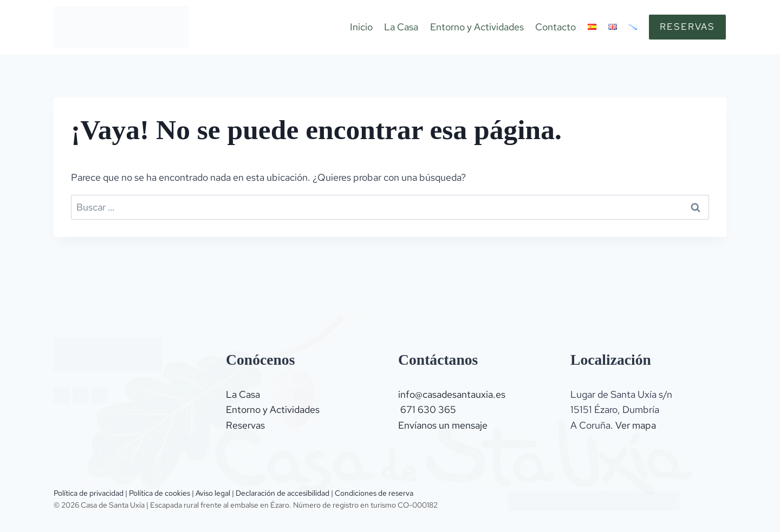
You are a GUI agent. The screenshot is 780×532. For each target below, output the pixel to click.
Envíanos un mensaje (443, 425)
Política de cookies (160, 493)
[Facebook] (100, 396)
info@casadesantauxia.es (452, 394)
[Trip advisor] (62, 396)
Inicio (361, 27)
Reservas (245, 425)
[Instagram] (81, 396)
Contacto (555, 27)
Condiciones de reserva (374, 493)
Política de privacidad (89, 493)
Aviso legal (213, 493)
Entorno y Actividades (477, 27)
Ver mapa (636, 425)
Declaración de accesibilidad (282, 493)
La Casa (401, 27)
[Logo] (108, 354)
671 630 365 (427, 409)
